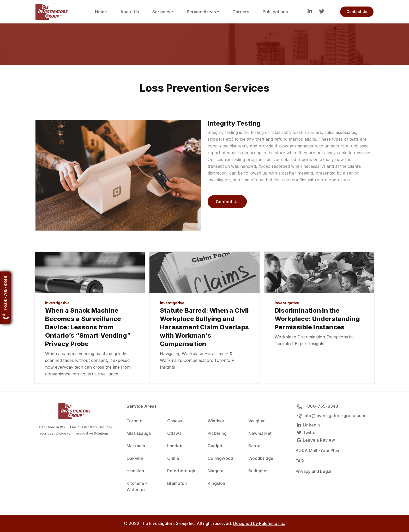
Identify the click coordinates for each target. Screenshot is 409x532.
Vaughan (257, 421)
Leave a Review (315, 440)
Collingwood (220, 458)
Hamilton (135, 471)
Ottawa (174, 433)
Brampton (177, 483)
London (175, 446)
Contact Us (357, 12)
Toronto (134, 421)
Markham (136, 446)
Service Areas (201, 12)
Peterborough (181, 471)
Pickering (217, 433)
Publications (275, 12)
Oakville (135, 458)
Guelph (215, 446)
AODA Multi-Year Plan (317, 450)
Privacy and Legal (313, 471)
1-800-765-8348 (5, 298)
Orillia (173, 458)
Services (161, 12)
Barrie (254, 446)
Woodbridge (261, 458)
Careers (241, 12)
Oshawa (175, 421)
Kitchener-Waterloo (137, 486)
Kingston (216, 483)
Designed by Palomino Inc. (259, 523)
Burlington (259, 471)
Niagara (215, 471)
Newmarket (260, 433)
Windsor (216, 421)
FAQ (300, 461)
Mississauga (139, 433)
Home (101, 12)
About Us (130, 12)
